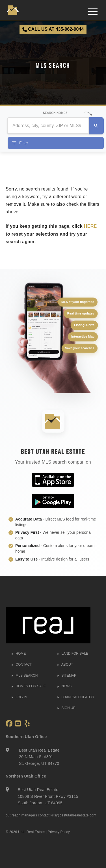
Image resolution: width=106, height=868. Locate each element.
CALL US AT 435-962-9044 (53, 29)
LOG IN (19, 697)
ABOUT (65, 665)
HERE (90, 226)
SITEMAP (67, 676)
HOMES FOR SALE (29, 686)
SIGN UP (66, 708)
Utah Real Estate (32, 832)
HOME (19, 654)
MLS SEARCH (24, 676)
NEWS (64, 686)
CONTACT (21, 665)
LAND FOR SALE (73, 654)
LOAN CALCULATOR (76, 697)
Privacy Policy (59, 832)
